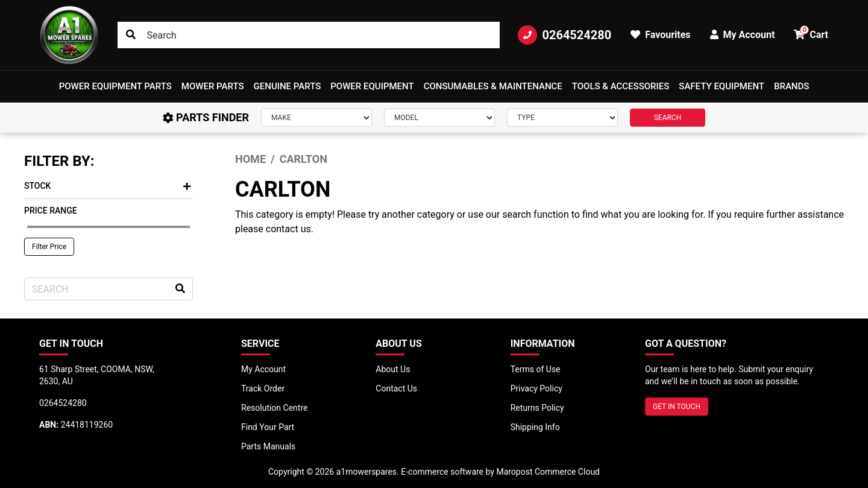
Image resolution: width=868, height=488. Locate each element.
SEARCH (668, 118)
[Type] (562, 118)
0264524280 (565, 35)
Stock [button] (107, 186)
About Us (393, 369)
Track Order (263, 388)
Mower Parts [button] (213, 86)
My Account (263, 369)
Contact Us (396, 388)
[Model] (439, 118)
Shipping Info (535, 427)
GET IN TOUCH (677, 407)
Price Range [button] (51, 211)
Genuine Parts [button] (288, 86)
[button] (115, 87)
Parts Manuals (268, 446)
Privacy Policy (536, 388)
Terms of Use (536, 369)
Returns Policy (537, 408)
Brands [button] (791, 86)
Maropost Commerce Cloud (548, 472)
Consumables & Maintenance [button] (493, 86)
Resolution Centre (274, 408)
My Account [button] (743, 35)
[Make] (316, 118)
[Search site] (131, 35)
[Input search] (309, 35)
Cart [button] (811, 33)
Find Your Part (268, 427)
